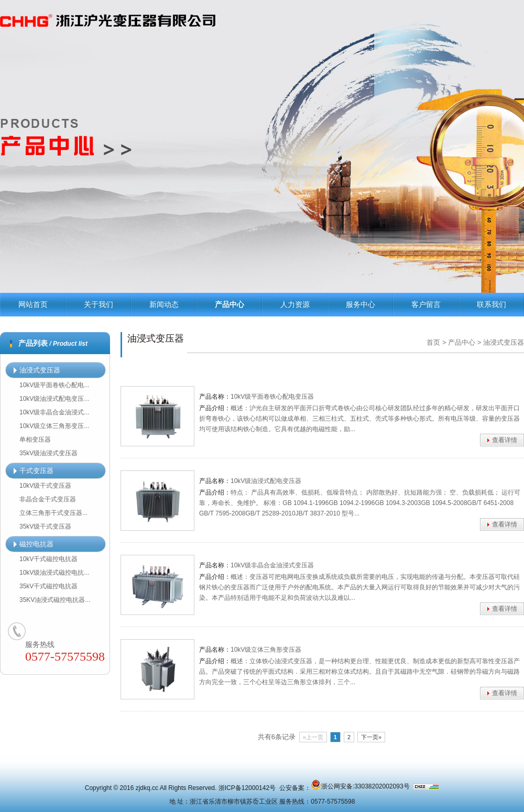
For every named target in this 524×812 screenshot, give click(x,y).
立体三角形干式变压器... (53, 513)
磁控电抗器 (34, 544)
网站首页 (33, 304)
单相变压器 (35, 440)
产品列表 (53, 343)
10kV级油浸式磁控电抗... (54, 573)
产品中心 (230, 304)
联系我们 (492, 304)
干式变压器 (34, 471)
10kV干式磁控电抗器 (48, 559)
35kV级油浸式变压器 (48, 453)
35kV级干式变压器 (45, 526)
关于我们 (99, 304)
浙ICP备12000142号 (247, 788)
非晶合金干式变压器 (48, 499)
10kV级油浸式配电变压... (54, 399)
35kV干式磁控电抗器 (48, 586)
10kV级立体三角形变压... (54, 426)
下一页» (371, 737)
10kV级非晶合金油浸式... (54, 412)
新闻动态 (164, 304)
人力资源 (295, 304)
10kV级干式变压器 (45, 486)
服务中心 (361, 304)
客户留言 (426, 304)
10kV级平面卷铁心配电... (54, 385)
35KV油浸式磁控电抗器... (55, 600)
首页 (433, 342)
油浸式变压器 (37, 370)
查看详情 (505, 440)
